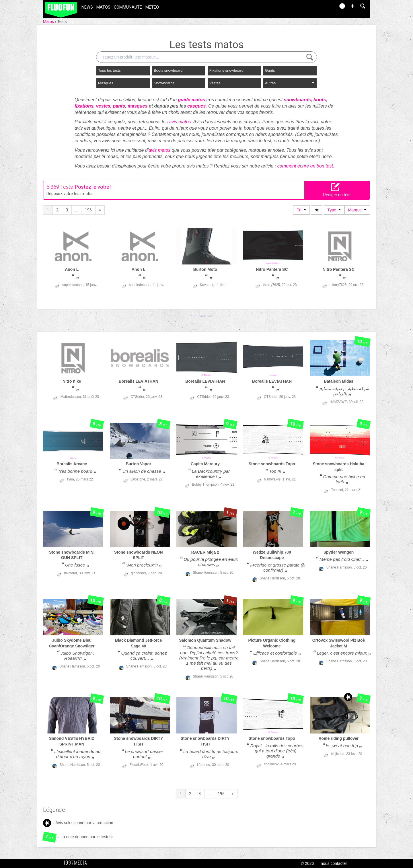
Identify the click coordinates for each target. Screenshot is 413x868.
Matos (103, 7)
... (76, 210)
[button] (352, 6)
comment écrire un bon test (305, 166)
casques (196, 106)
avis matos (180, 122)
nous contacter (334, 863)
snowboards (297, 100)
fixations (84, 106)
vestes (103, 106)
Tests (62, 22)
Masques (106, 83)
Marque (357, 210)
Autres (290, 83)
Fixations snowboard (226, 70)
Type (334, 210)
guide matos (192, 100)
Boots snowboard (168, 70)
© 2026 (307, 863)
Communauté (128, 7)
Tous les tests (109, 70)
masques (138, 106)
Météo (152, 7)
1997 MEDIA (77, 863)
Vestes (215, 83)
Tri (301, 210)
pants (119, 106)
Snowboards (164, 83)
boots (320, 100)
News (87, 7)
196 (88, 210)
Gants (270, 70)
